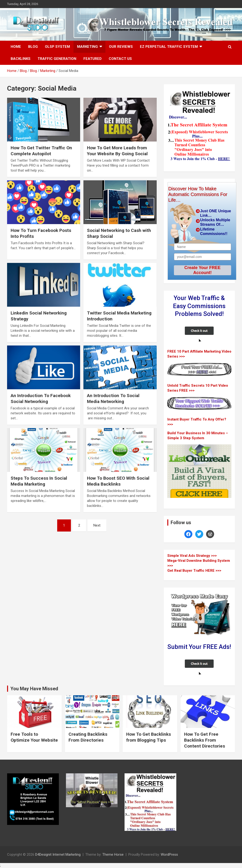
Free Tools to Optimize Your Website (34, 737)
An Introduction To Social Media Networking (113, 399)
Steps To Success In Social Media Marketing (39, 481)
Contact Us (120, 59)
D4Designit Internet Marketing (58, 855)
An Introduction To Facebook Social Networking (41, 399)
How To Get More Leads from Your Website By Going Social (117, 151)
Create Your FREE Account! (202, 270)
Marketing (87, 47)
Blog (33, 47)
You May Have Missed (34, 689)
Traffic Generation (57, 59)
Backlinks (21, 59)
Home (16, 47)
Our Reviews (121, 47)
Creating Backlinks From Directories (88, 737)
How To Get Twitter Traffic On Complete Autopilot (41, 151)
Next (97, 525)
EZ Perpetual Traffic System (169, 47)
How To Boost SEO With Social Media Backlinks (118, 481)
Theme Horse (113, 855)
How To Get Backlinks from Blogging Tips (149, 737)
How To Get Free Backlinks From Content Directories (205, 740)
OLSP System (57, 47)
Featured (93, 59)
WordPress (169, 855)
